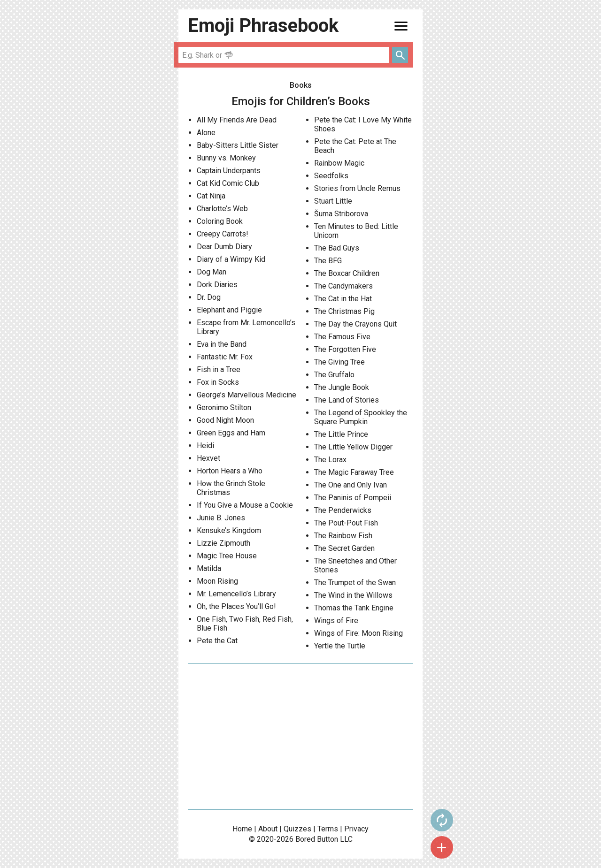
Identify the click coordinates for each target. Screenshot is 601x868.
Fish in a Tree (219, 369)
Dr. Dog (209, 297)
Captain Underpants (229, 171)
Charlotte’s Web (222, 209)
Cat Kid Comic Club (228, 183)
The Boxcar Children (347, 273)
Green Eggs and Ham (231, 433)
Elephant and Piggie (229, 310)
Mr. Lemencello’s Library (236, 594)
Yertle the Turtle (340, 646)
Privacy (356, 829)
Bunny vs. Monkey (226, 158)
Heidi (205, 445)
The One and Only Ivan (351, 485)
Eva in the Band (222, 344)
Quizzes (297, 829)
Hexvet (208, 458)
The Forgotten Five (345, 349)
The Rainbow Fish (343, 536)
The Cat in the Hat (343, 299)
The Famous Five (342, 337)
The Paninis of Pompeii (353, 498)
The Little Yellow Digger (353, 447)
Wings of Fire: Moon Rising (358, 633)
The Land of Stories (347, 400)
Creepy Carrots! (223, 234)
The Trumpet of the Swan (355, 582)
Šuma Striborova (341, 214)
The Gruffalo (334, 375)
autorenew (442, 820)
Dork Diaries (217, 285)
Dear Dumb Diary (224, 247)
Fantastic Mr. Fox (225, 357)
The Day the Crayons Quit (355, 324)
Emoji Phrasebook (263, 26)
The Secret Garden (344, 548)
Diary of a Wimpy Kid (231, 259)
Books (301, 85)
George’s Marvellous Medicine (247, 395)
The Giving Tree (339, 362)
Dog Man (212, 272)
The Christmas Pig (344, 311)
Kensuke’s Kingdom (229, 530)
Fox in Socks (218, 382)
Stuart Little (333, 201)
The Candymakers (343, 286)
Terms (328, 829)
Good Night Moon (225, 420)
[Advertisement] (300, 737)
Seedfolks (331, 176)
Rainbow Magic (339, 163)
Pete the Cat (217, 641)
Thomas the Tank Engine (354, 608)
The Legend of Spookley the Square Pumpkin (361, 417)
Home (242, 829)
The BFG (328, 261)
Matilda (209, 568)
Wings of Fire (336, 621)
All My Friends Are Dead (237, 120)
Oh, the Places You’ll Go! (236, 606)
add (442, 847)
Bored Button (317, 839)
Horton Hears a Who (230, 471)
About (268, 829)
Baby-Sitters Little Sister (238, 145)
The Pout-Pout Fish (346, 523)
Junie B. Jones (221, 518)
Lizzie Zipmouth (223, 543)
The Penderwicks (343, 510)
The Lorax (330, 460)
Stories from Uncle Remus (357, 188)
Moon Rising (217, 581)
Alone (206, 133)
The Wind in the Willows (353, 595)
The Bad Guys (337, 248)
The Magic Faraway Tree (354, 472)
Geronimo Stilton (224, 407)
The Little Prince (341, 434)
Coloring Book (220, 221)
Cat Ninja (211, 196)
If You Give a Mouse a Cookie (245, 505)
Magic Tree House (227, 556)
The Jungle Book (342, 387)
